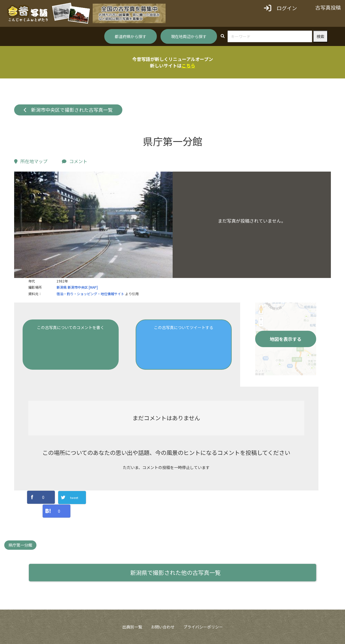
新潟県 (62, 287)
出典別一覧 (132, 627)
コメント (75, 161)
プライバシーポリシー (203, 627)
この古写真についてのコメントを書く (71, 327)
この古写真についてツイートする (184, 327)
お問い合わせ (163, 627)
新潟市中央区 (78, 287)
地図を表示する (286, 339)
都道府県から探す (131, 36)
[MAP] (93, 287)
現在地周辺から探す (189, 36)
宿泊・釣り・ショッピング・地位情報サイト (90, 294)
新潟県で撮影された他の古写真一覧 (175, 572)
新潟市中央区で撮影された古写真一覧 (68, 110)
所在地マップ (31, 161)
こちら (188, 65)
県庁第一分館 (20, 545)
